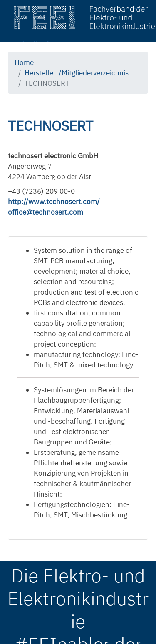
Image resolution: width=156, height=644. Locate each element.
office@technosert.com (46, 212)
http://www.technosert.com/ (54, 202)
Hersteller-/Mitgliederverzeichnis (77, 73)
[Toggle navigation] (142, 12)
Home (24, 62)
